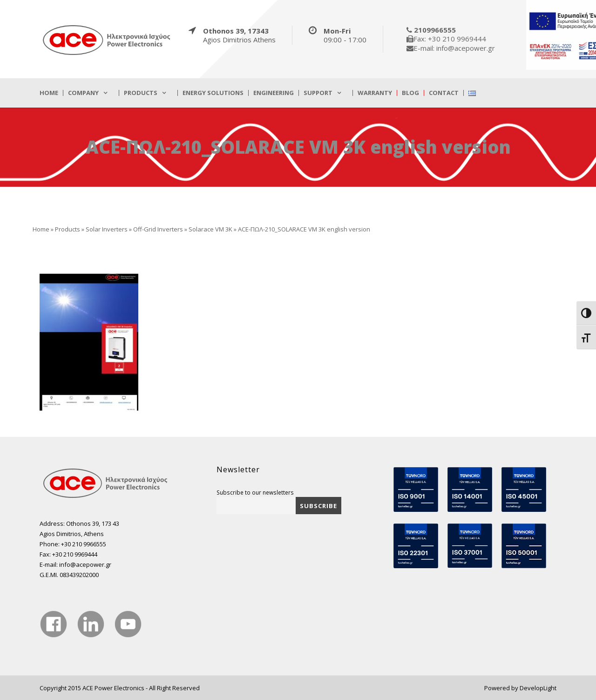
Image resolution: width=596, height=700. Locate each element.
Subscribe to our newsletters (255, 492)
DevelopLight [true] (538, 688)
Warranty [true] (375, 93)
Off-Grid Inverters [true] (158, 229)
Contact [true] (444, 93)
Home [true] (49, 93)
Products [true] (141, 93)
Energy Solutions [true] (213, 93)
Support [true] (318, 93)
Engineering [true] (274, 93)
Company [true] (83, 93)
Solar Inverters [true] (107, 229)
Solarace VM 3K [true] (210, 229)
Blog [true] (410, 93)
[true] (107, 40)
